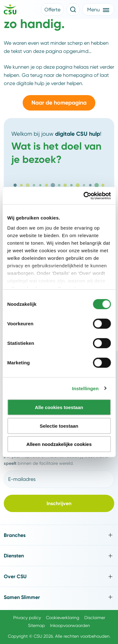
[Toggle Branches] (59, 535)
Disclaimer (95, 618)
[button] (52, 9)
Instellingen (85, 388)
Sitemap (37, 625)
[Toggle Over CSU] (59, 576)
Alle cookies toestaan (59, 407)
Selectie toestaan (59, 426)
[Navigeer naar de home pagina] (10, 10)
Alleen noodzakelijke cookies (59, 444)
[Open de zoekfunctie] (73, 9)
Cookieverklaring (63, 618)
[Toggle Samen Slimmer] (59, 597)
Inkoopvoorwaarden (70, 625)
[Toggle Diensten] (59, 556)
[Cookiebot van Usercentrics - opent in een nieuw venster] (84, 196)
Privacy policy (27, 618)
